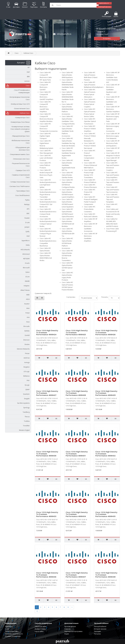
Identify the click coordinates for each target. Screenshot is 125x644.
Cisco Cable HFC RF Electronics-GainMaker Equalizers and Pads (113, 90)
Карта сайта (39, 631)
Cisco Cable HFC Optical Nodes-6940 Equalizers (67, 75)
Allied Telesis (25, 290)
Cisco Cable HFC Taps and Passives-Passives (113, 182)
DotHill (27, 335)
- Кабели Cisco (24, 113)
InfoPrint (27, 358)
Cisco (17, 53)
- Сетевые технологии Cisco (19, 182)
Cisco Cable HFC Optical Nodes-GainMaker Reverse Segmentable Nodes (68, 153)
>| (37, 611)
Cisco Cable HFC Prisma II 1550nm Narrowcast (90, 146)
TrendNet (26, 426)
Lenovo (27, 81)
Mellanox (26, 376)
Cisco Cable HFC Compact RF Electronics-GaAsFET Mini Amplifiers (45, 107)
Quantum (26, 394)
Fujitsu (27, 200)
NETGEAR (26, 259)
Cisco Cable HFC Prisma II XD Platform (90, 192)
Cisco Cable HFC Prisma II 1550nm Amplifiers (90, 129)
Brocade (27, 326)
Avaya (27, 313)
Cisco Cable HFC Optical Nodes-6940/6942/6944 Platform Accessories (67, 109)
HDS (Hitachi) (25, 250)
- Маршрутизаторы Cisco (20, 136)
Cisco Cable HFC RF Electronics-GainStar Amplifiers (113, 109)
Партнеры (9, 626)
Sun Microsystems (23, 403)
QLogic (27, 385)
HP (29, 68)
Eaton (28, 272)
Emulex (27, 344)
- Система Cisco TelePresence (19, 186)
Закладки (97, 631)
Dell (28, 72)
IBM (28, 77)
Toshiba (27, 421)
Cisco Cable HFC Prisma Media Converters (90, 209)
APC (28, 209)
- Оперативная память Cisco (19, 154)
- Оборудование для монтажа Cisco (22, 149)
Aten (28, 308)
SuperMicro (26, 241)
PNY (28, 381)
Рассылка (97, 634)
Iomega (27, 362)
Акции (67, 634)
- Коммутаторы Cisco (22, 118)
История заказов (100, 629)
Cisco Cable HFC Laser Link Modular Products (46, 158)
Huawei (27, 218)
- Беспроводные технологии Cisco (19, 98)
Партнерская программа (73, 631)
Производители (70, 626)
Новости (67, 629)
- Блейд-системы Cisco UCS (19, 104)
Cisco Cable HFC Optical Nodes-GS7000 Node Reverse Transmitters (67, 256)
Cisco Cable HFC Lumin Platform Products (45, 165)
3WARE (27, 281)
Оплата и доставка (12, 631)
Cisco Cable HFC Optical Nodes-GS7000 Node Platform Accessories (67, 243)
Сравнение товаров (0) (43, 293)
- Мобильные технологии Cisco (20, 142)
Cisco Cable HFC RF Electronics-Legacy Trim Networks (113, 136)
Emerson (26, 340)
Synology (26, 408)
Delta (28, 245)
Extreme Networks (23, 349)
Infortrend (26, 254)
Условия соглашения (13, 636)
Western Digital (24, 430)
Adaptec (27, 286)
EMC (28, 213)
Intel (28, 236)
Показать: (103, 297)
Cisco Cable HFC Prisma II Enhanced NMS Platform (90, 165)
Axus (28, 322)
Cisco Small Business (22, 195)
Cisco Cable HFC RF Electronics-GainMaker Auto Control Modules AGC (113, 77)
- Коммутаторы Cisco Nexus (19, 122)
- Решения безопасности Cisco (20, 165)
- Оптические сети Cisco (20, 159)
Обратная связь (41, 626)
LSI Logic (27, 371)
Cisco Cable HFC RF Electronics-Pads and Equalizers (113, 143)
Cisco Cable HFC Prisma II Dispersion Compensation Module (90, 156)
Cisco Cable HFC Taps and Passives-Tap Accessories (113, 190)
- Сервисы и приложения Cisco (20, 176)
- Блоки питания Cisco (21, 109)
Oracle (27, 263)
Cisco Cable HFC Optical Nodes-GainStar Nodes (67, 175)
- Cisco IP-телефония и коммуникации (21, 91)
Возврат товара (40, 629)
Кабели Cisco (28, 53)
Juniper (27, 227)
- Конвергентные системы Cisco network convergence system (20, 129)
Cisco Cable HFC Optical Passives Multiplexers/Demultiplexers (94, 85)
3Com (27, 277)
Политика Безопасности (14, 634)
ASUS (28, 299)
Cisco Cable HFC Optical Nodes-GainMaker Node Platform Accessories (68, 131)
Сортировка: (71, 297)
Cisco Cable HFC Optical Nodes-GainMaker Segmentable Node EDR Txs (68, 165)
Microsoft (26, 268)
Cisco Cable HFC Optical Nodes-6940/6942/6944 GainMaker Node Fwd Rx (68, 85)
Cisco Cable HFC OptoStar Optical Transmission (90, 121)
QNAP (27, 390)
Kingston (27, 367)
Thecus (27, 417)
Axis (28, 317)
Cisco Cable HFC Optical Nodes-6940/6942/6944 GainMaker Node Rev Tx (68, 97)
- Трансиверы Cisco (22, 191)
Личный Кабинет (100, 626)
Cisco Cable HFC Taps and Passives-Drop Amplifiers (113, 175)
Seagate (27, 399)
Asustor (27, 304)
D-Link (27, 222)
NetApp (27, 204)
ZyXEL (28, 232)
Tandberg (26, 412)
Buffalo (27, 331)
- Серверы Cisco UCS (22, 170)
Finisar (27, 353)
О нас (7, 629)
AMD (28, 295)
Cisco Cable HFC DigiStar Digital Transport (45, 136)
